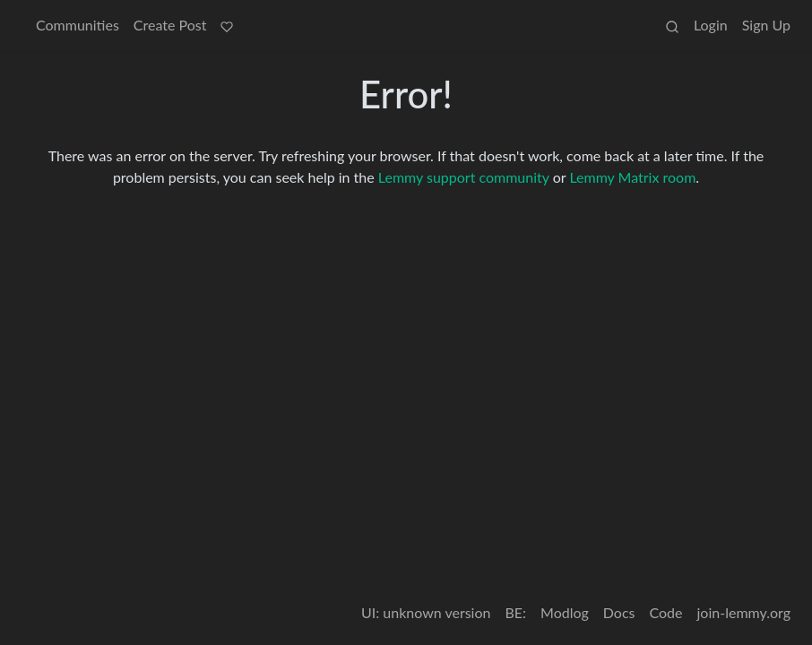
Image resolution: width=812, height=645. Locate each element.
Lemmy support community (464, 177)
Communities (78, 25)
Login (711, 25)
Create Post (170, 25)
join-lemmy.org (744, 612)
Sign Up (766, 25)
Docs (619, 612)
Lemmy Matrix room (632, 177)
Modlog (565, 612)
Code (666, 612)
